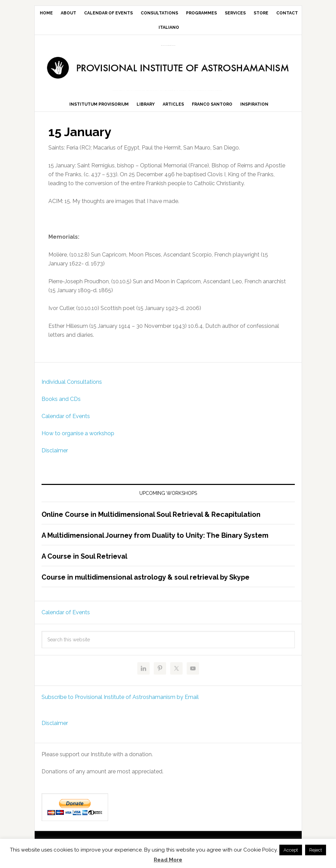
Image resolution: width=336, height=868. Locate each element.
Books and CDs (61, 406)
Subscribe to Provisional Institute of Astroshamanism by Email (120, 704)
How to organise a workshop (78, 440)
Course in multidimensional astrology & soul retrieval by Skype (146, 584)
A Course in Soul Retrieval (84, 563)
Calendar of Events (66, 423)
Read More (168, 860)
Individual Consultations (72, 388)
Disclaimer (55, 457)
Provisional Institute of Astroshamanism (168, 45)
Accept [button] (291, 850)
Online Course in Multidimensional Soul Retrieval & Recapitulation (151, 521)
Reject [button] (316, 850)
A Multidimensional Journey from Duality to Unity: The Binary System (155, 542)
